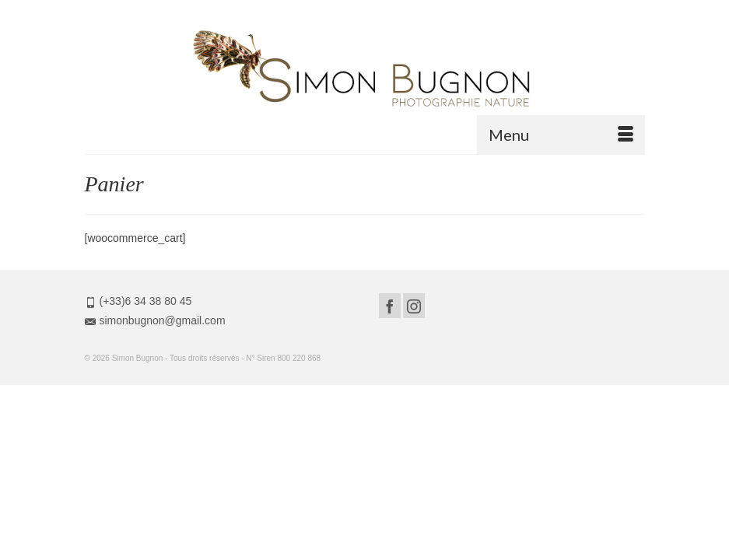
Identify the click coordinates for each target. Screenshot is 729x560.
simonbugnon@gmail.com (155, 320)
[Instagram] (414, 305)
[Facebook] (390, 305)
